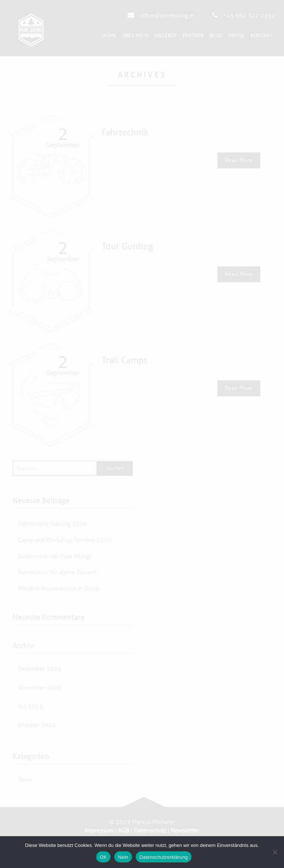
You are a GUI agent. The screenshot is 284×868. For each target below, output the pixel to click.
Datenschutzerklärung (164, 857)
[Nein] (275, 852)
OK (103, 857)
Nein (123, 857)
